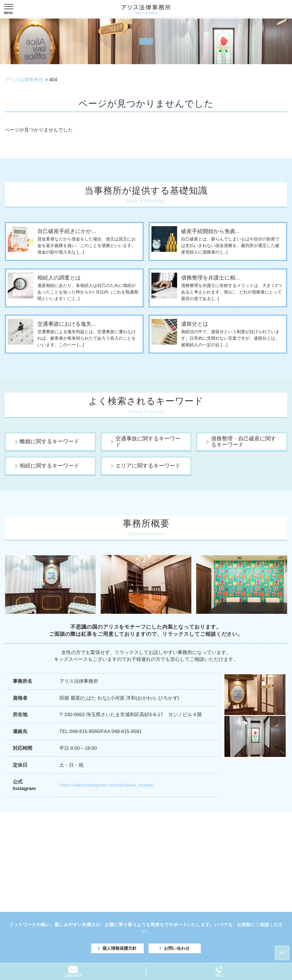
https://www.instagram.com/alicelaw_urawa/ (106, 785)
